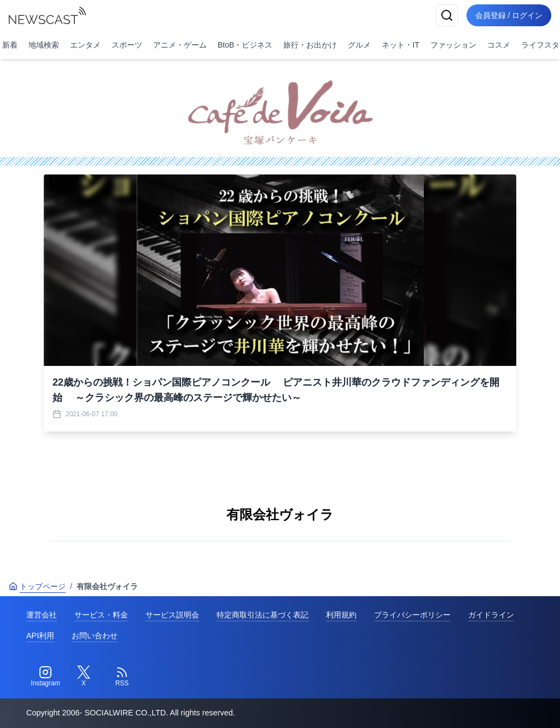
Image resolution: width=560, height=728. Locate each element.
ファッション (453, 45)
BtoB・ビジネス (245, 45)
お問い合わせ (95, 636)
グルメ (359, 45)
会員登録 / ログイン (509, 15)
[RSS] (122, 677)
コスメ (499, 45)
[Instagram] (45, 677)
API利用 (40, 636)
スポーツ (127, 45)
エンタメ (85, 45)
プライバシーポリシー (412, 615)
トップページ (37, 586)
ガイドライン (491, 615)
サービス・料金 (101, 615)
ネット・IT (400, 45)
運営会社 (42, 615)
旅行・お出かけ (310, 45)
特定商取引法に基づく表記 (262, 615)
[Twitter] (84, 677)
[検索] (446, 15)
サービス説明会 (172, 615)
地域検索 (44, 45)
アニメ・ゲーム (180, 45)
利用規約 (341, 615)
